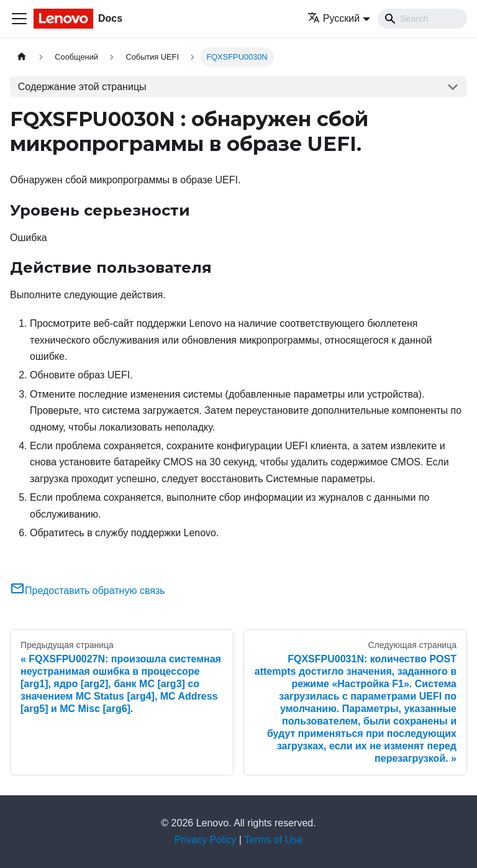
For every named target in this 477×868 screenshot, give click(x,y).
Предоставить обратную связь (88, 591)
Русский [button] (334, 18)
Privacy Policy (206, 840)
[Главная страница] (22, 57)
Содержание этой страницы (82, 87)
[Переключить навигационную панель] (19, 19)
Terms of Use (273, 840)
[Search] (422, 19)
